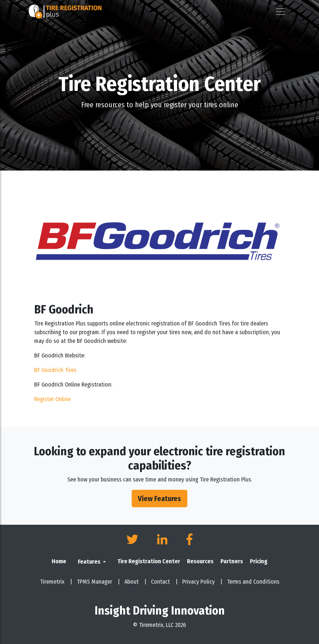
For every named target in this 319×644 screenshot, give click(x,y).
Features (90, 562)
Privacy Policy (202, 582)
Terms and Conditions (253, 582)
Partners (232, 561)
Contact (164, 582)
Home (59, 561)
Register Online (52, 399)
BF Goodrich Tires (55, 370)
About (135, 582)
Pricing (259, 561)
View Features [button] (159, 499)
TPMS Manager (98, 582)
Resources (200, 561)
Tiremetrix (56, 582)
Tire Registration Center (149, 561)
